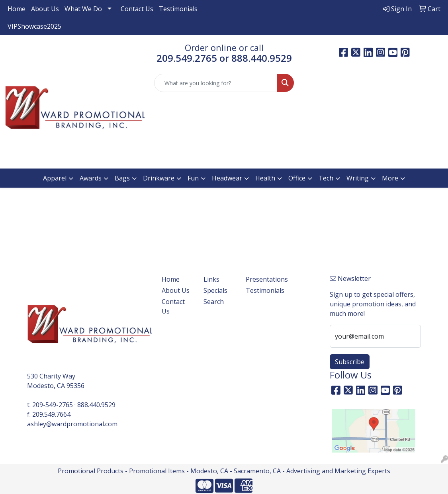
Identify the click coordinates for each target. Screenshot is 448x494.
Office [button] (297, 178)
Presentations (262, 279)
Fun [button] (193, 178)
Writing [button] (358, 178)
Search (214, 302)
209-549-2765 (53, 405)
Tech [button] (326, 178)
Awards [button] (91, 178)
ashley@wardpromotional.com (72, 424)
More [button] (390, 178)
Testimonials (178, 9)
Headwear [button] (227, 178)
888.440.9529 (96, 405)
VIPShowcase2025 (34, 26)
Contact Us (137, 9)
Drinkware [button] (159, 178)
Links (211, 279)
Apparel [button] (55, 178)
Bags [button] (122, 178)
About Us (45, 9)
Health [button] (265, 178)
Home (17, 9)
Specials (215, 290)
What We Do (83, 9)
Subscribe (350, 362)
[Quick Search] (216, 83)
